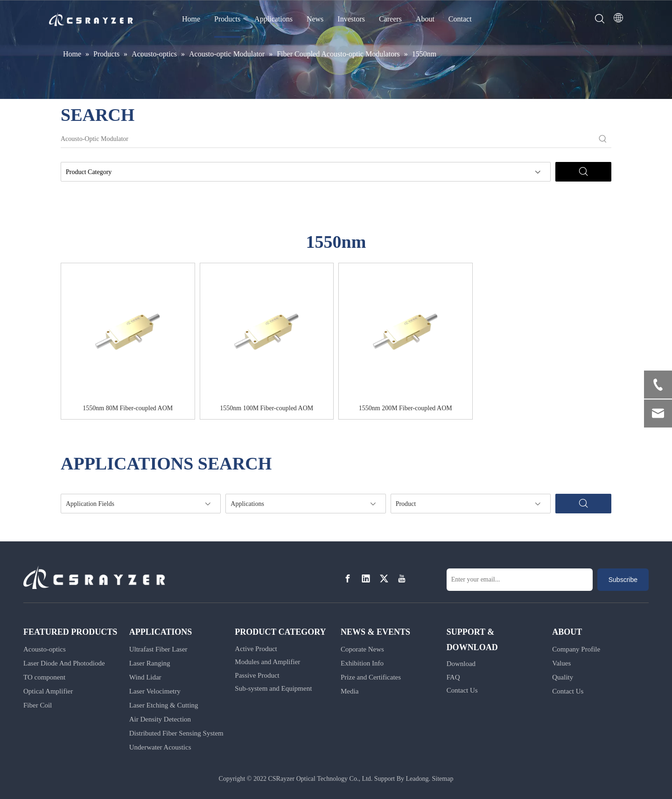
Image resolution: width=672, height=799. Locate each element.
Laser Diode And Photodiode (64, 663)
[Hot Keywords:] (603, 139)
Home (191, 19)
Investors (351, 19)
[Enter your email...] (520, 580)
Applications (273, 19)
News (315, 19)
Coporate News (362, 649)
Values (561, 663)
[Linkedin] (366, 579)
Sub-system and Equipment (273, 688)
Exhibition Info (362, 663)
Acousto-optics (45, 649)
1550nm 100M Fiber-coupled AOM (266, 408)
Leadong (417, 779)
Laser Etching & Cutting (164, 705)
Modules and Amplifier (267, 662)
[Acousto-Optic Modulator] (328, 139)
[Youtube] (402, 579)
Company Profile (576, 649)
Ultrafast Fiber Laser (158, 649)
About (425, 19)
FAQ (453, 677)
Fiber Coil (38, 705)
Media (350, 691)
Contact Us (462, 690)
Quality (563, 677)
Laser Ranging (150, 663)
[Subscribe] (623, 580)
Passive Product (257, 675)
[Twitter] (384, 579)
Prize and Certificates (371, 677)
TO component (44, 677)
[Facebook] (348, 579)
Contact (460, 19)
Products (227, 19)
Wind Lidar (145, 677)
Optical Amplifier (48, 691)
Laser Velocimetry (155, 691)
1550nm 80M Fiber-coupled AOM (128, 408)
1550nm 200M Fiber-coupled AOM (406, 408)
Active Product (256, 649)
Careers (390, 19)
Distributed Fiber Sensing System (176, 733)
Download (461, 664)
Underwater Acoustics (160, 747)
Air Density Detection (160, 719)
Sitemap (443, 779)
